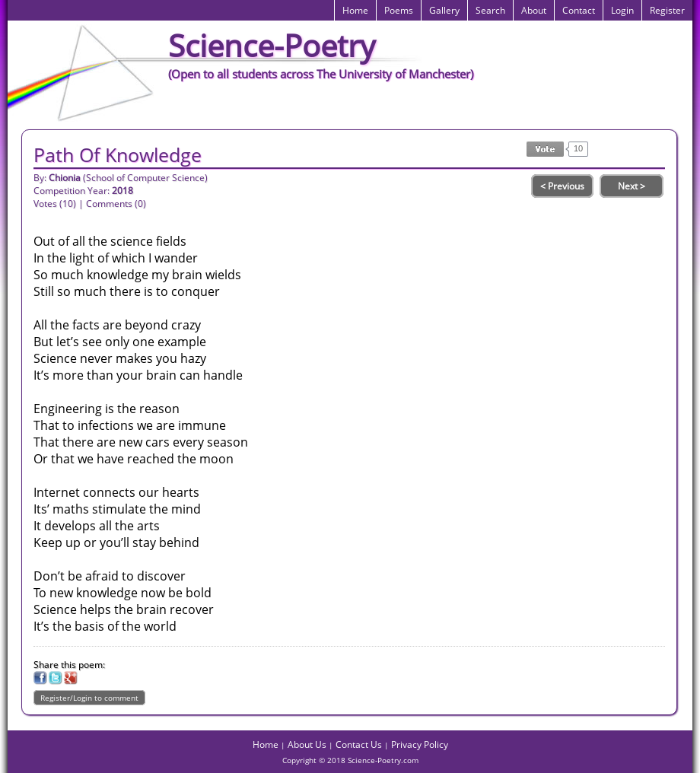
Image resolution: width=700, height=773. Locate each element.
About (534, 10)
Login (622, 10)
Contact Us (359, 744)
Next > (632, 186)
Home (355, 10)
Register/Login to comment (89, 698)
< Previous (562, 186)
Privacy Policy (420, 744)
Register (667, 10)
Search (490, 10)
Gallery (444, 10)
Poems (399, 10)
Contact (579, 10)
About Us (307, 744)
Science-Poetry (272, 45)
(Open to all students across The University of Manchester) (321, 74)
